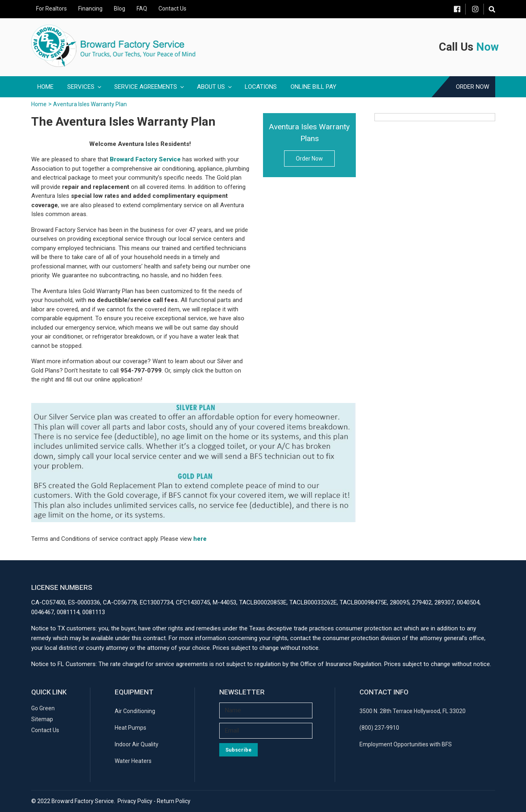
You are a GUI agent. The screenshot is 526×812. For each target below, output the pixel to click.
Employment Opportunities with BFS (406, 744)
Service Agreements (150, 87)
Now (488, 47)
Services (85, 87)
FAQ (142, 9)
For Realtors (51, 9)
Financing (90, 9)
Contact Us (172, 9)
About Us (215, 87)
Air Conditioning (135, 711)
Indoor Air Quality (137, 744)
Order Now (473, 87)
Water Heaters (133, 761)
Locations (261, 87)
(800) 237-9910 (379, 728)
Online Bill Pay (313, 87)
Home (45, 87)
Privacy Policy (135, 801)
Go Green (43, 708)
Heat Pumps (130, 728)
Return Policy (174, 801)
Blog (120, 9)
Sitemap (42, 719)
